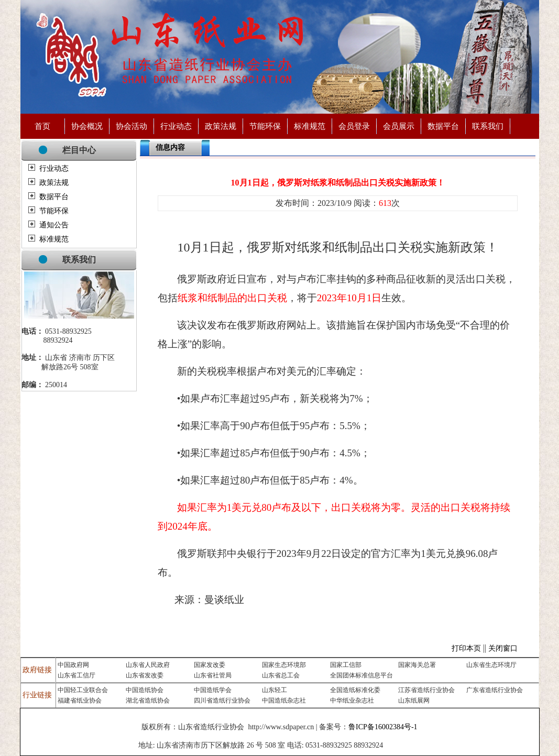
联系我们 (488, 126)
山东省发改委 (145, 675)
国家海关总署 (417, 665)
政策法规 (221, 126)
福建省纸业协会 (80, 700)
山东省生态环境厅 (491, 665)
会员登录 (354, 126)
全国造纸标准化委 (355, 690)
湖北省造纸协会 (148, 700)
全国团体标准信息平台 (361, 675)
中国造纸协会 (145, 690)
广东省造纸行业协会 (495, 690)
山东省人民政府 (148, 665)
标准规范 (310, 126)
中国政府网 (73, 665)
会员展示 (399, 126)
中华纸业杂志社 (352, 700)
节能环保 (265, 126)
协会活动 (131, 126)
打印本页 (466, 648)
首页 (42, 126)
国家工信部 (346, 665)
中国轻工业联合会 (83, 690)
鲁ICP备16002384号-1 (383, 727)
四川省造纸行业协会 (222, 700)
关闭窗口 (503, 648)
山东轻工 (275, 690)
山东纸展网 (414, 700)
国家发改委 (210, 665)
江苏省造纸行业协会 (426, 690)
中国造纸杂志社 (284, 700)
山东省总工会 (281, 675)
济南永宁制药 (404, 746)
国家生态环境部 (284, 665)
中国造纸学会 (213, 690)
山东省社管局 (213, 675)
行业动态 (176, 126)
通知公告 (54, 225)
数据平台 (443, 126)
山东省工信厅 (76, 675)
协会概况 (87, 126)
